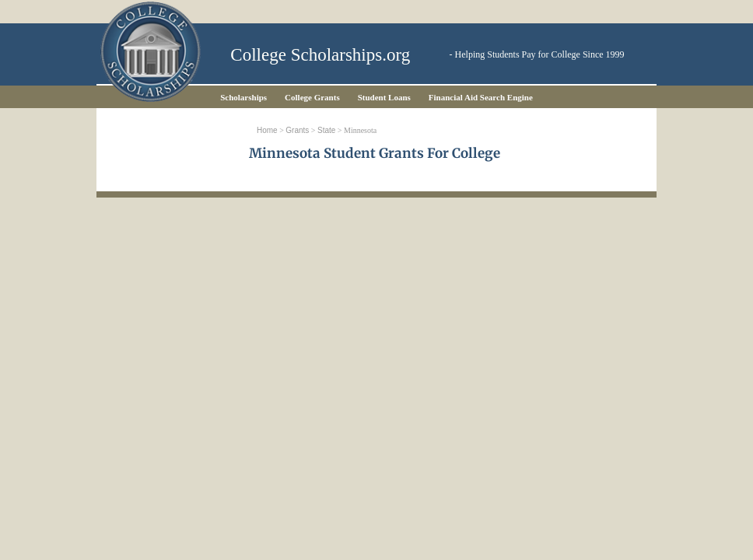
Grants (297, 130)
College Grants (312, 97)
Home (267, 130)
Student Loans (384, 97)
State (326, 130)
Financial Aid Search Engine (481, 97)
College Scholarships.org (320, 55)
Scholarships (243, 97)
